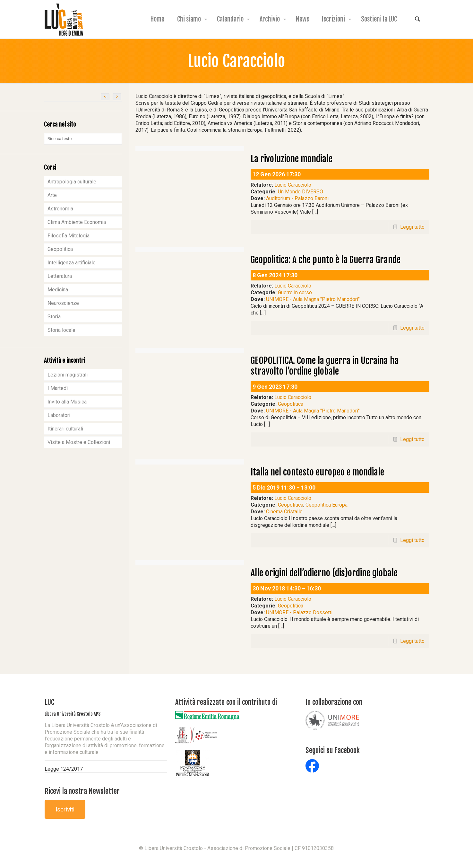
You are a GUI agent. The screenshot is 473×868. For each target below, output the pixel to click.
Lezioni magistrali (68, 375)
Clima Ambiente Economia (77, 222)
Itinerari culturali (65, 429)
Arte (52, 195)
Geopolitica (291, 404)
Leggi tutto (412, 227)
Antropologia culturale (72, 182)
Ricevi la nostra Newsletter (82, 791)
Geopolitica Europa (327, 505)
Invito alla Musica (67, 402)
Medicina (58, 290)
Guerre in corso (295, 292)
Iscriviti (65, 809)
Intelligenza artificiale (72, 263)
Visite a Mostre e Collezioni (79, 442)
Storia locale (61, 330)
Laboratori (59, 415)
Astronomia (60, 209)
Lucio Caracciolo (293, 185)
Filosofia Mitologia (69, 236)
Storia (54, 317)
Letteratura (60, 276)
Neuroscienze (63, 303)
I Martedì (58, 388)
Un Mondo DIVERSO (301, 192)
